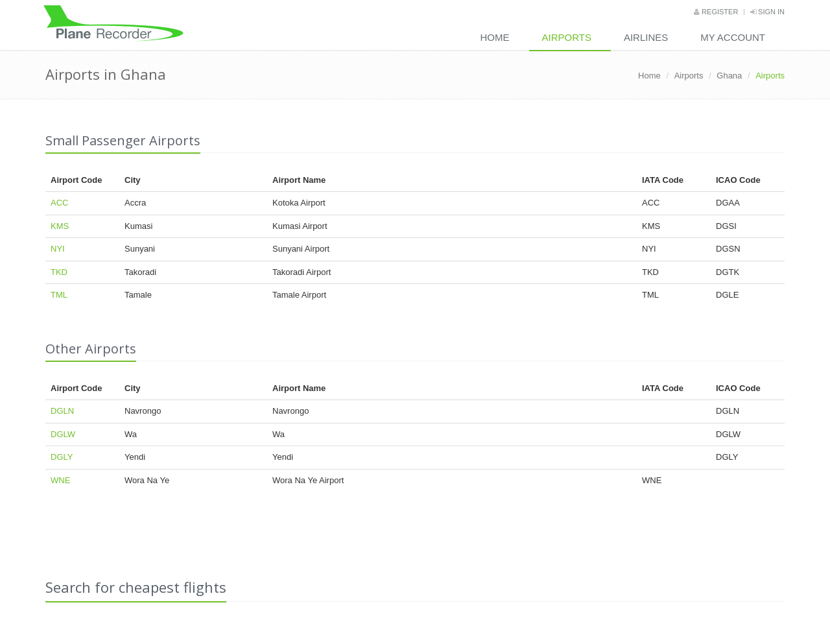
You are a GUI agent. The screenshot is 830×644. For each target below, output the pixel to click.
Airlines (646, 37)
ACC (59, 203)
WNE (60, 480)
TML (59, 295)
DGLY (62, 457)
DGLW (63, 434)
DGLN (62, 411)
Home (495, 37)
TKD (59, 272)
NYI (58, 249)
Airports (567, 37)
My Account (733, 37)
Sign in (767, 12)
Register (716, 12)
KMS (60, 226)
